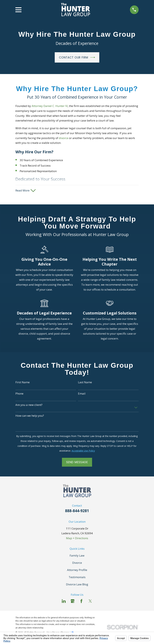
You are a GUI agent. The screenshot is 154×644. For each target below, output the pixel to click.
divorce (64, 138)
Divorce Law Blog (77, 585)
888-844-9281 (77, 511)
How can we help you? (30, 416)
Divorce (77, 563)
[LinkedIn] (64, 602)
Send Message (77, 463)
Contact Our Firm (77, 57)
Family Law (77, 556)
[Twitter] (90, 602)
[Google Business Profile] (73, 602)
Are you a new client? (29, 405)
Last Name (85, 383)
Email (82, 394)
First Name (23, 383)
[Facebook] (81, 602)
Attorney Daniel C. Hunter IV (50, 106)
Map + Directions (77, 539)
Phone (19, 394)
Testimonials (77, 577)
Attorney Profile (77, 570)
